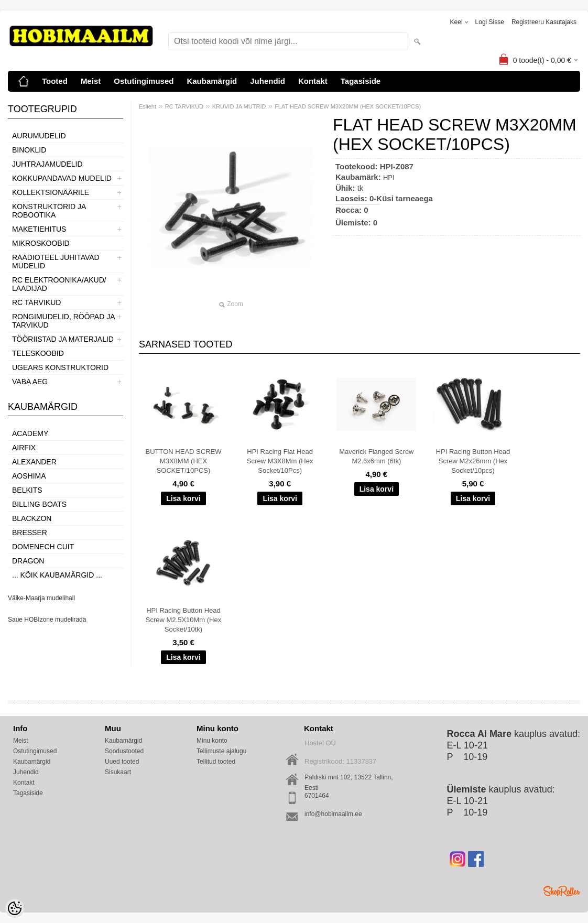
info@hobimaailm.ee (333, 814)
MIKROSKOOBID (41, 243)
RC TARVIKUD (36, 302)
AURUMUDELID (39, 136)
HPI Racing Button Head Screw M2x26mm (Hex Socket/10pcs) (473, 461)
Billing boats (39, 504)
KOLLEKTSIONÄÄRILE (51, 192)
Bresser (30, 533)
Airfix (24, 448)
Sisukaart (118, 772)
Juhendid (268, 81)
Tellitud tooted (216, 762)
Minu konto (212, 741)
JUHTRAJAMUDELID (47, 164)
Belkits (27, 490)
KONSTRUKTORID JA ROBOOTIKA (49, 211)
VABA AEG (30, 382)
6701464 (317, 796)
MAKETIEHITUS (39, 229)
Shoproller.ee (562, 891)
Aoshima (29, 476)
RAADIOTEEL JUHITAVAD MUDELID (56, 262)
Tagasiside (361, 81)
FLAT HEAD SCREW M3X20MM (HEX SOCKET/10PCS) (348, 106)
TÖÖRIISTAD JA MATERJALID (63, 339)
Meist (91, 81)
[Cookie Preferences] (15, 908)
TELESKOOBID (38, 353)
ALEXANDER (34, 462)
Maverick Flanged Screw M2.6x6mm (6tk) (376, 456)
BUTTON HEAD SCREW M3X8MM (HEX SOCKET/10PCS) (184, 461)
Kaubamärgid (212, 81)
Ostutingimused (144, 81)
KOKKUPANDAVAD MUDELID (62, 178)
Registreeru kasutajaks (544, 22)
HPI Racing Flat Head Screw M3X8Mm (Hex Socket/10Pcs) (280, 461)
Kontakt (313, 81)
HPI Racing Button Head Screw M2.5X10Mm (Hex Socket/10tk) (183, 620)
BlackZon (32, 518)
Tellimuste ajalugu (221, 751)
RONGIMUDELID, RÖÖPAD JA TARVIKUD (63, 321)
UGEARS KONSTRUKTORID (60, 367)
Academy (30, 433)
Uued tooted (122, 762)
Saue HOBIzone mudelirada (47, 620)
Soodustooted (124, 751)
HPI (389, 177)
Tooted (55, 81)
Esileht (148, 106)
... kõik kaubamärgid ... (57, 575)
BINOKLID (29, 150)
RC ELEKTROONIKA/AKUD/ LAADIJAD (59, 284)
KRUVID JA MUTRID (239, 106)
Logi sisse (490, 22)
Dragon (28, 561)
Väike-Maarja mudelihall (41, 598)
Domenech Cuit (43, 547)
